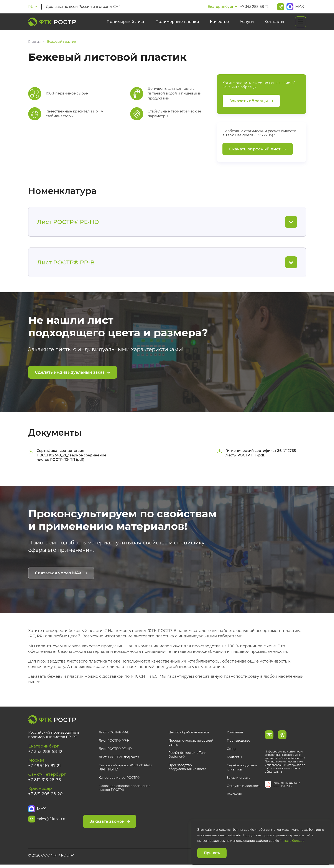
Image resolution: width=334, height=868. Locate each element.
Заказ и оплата (239, 778)
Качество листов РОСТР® (119, 778)
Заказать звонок (127, 820)
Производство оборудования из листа (187, 768)
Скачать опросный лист (259, 150)
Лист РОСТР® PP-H (114, 741)
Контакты (274, 22)
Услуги (247, 22)
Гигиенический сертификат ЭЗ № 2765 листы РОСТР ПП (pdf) (256, 454)
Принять (212, 853)
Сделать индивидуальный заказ (75, 374)
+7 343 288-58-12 (254, 7)
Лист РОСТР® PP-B (114, 733)
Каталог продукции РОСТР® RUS (287, 785)
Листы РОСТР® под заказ (119, 758)
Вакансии (234, 795)
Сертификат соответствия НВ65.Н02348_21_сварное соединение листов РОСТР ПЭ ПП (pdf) (67, 456)
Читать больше (292, 841)
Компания (235, 733)
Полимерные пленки (177, 22)
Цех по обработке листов (189, 733)
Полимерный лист (126, 22)
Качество (219, 22)
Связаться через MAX (62, 574)
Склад (232, 750)
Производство (239, 741)
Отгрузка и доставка (243, 787)
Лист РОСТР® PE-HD (115, 750)
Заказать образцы (253, 101)
